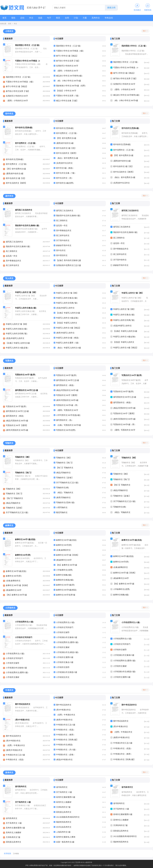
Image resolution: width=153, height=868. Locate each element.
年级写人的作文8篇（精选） (68, 338)
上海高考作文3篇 (63, 832)
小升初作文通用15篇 (65, 657)
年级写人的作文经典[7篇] (17, 334)
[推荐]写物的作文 (63, 498)
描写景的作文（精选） (15, 416)
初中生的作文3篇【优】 (16, 178)
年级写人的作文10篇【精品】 (69, 328)
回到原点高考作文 (14, 842)
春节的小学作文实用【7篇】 (18, 91)
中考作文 (9, 690)
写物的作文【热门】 (14, 494)
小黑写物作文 (62, 507)
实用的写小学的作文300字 (17, 96)
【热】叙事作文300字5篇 (16, 595)
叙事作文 (9, 525)
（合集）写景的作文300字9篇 (69, 425)
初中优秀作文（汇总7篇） (17, 164)
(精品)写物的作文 (13, 503)
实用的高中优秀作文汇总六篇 (69, 265)
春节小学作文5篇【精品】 (17, 86)
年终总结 (112, 18)
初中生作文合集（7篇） (66, 173)
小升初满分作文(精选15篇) (67, 652)
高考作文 (98, 18)
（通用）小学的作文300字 (17, 101)
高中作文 (9, 196)
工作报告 (16, 854)
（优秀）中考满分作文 (15, 745)
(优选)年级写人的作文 (15, 338)
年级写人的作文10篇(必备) (17, 348)
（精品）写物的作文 (65, 493)
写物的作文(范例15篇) (65, 503)
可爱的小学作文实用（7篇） (68, 96)
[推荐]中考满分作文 (14, 750)
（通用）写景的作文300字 (67, 410)
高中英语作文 (62, 255)
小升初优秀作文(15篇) (15, 654)
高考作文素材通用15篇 (15, 828)
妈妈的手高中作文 (64, 245)
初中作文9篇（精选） (65, 168)
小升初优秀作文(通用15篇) (17, 672)
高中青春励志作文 (14, 261)
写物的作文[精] (62, 488)
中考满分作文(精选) (64, 745)
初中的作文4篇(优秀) (65, 183)
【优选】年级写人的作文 (67, 323)
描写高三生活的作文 (14, 242)
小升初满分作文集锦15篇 (16, 668)
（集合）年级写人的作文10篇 (69, 348)
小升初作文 (10, 608)
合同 (69, 18)
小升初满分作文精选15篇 (67, 672)
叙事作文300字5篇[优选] (16, 571)
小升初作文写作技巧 (14, 658)
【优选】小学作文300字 (66, 91)
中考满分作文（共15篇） (67, 750)
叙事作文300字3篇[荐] (65, 585)
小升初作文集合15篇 (65, 662)
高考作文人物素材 (14, 832)
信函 (41, 18)
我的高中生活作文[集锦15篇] (18, 246)
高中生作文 (61, 250)
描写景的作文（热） (65, 420)
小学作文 (9, 31)
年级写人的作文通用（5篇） (68, 343)
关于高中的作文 (63, 240)
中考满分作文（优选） (15, 760)
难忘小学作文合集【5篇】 (67, 101)
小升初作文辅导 (13, 663)
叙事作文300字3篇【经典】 (17, 585)
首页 (5, 18)
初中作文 (9, 114)
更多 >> (145, 31)
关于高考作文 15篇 (14, 823)
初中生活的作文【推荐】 (16, 183)
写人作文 (9, 278)
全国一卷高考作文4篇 (65, 842)
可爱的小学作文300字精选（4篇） (20, 82)
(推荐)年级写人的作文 (65, 333)
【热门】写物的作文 (14, 498)
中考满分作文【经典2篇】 (67, 740)
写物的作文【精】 (14, 489)
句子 (50, 18)
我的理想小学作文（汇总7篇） (19, 77)
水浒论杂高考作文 (64, 827)
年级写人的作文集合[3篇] (17, 329)
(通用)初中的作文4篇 (15, 174)
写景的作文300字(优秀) (66, 430)
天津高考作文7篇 (13, 837)
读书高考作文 (12, 818)
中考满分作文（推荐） (66, 735)
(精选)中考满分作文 (64, 760)
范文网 (78, 862)
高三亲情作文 (12, 251)
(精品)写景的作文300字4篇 (17, 421)
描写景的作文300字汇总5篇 (17, 411)
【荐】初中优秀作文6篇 (16, 169)
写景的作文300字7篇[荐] (16, 406)
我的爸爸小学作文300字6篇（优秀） (71, 86)
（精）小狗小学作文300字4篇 (69, 81)
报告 (14, 18)
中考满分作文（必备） (66, 755)
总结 (23, 18)
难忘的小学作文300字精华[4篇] (69, 76)
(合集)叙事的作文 (13, 581)
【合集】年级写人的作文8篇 (18, 343)
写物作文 (9, 443)
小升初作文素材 (13, 677)
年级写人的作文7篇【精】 (17, 324)
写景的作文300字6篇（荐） (68, 405)
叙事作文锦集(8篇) (64, 575)
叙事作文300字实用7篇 (66, 595)
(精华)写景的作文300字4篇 (17, 430)
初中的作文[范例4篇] (15, 159)
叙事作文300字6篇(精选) (66, 590)
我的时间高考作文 (64, 822)
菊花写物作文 (62, 512)
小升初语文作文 (63, 677)
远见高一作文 (12, 256)
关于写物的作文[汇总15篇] (17, 512)
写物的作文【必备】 (14, 508)
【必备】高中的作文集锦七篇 (69, 260)
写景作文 (9, 361)
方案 (87, 18)
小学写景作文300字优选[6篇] (68, 415)
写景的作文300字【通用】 (17, 425)
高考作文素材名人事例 (66, 837)
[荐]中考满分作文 (13, 741)
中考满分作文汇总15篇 (15, 755)
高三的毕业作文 (13, 265)
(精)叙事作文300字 (14, 590)
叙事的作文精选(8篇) (65, 580)
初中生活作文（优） (65, 178)
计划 (78, 18)
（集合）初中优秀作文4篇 (67, 158)
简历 (60, 18)
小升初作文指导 (63, 667)
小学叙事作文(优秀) (64, 570)
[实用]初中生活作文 (64, 163)
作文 (32, 18)
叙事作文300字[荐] (14, 576)
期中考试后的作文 (14, 736)
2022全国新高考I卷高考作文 (68, 817)
